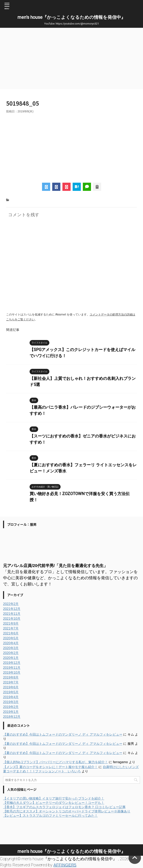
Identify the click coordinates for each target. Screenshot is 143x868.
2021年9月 (11, 624)
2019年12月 (12, 663)
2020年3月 (11, 648)
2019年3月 (11, 702)
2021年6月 (11, 633)
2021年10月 (12, 619)
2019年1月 (11, 712)
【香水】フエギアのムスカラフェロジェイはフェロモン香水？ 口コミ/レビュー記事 (64, 807)
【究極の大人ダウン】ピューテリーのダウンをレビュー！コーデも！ (54, 803)
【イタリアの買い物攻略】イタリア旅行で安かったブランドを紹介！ (54, 798)
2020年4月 (11, 643)
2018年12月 (12, 717)
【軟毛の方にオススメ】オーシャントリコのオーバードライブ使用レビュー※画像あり (67, 811)
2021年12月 (12, 609)
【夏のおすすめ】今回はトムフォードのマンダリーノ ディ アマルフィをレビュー (63, 734)
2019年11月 (12, 668)
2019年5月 (11, 692)
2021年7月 (11, 628)
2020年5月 (11, 638)
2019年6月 (11, 687)
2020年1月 (11, 658)
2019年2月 (11, 707)
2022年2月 (11, 604)
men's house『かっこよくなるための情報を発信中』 (71, 17)
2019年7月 (11, 682)
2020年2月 (11, 653)
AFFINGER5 (65, 865)
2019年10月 (12, 673)
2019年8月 (11, 677)
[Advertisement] (71, 58)
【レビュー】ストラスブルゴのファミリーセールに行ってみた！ (50, 816)
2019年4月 (11, 697)
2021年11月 (12, 614)
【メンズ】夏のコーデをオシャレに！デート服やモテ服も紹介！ (50, 767)
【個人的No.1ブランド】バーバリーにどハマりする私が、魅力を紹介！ (55, 762)
